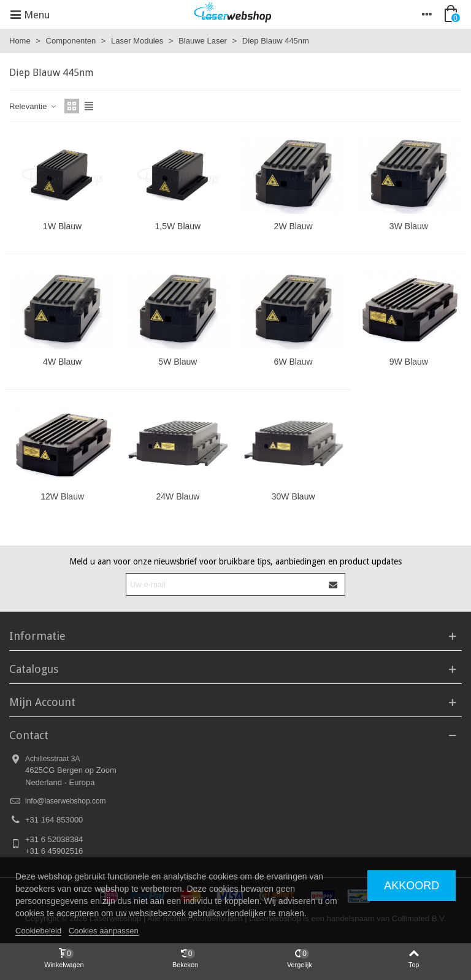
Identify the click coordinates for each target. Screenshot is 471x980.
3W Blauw (409, 226)
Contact (29, 735)
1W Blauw (62, 226)
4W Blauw (62, 362)
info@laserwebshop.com (66, 801)
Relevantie (33, 106)
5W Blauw (178, 362)
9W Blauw (409, 362)
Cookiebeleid (38, 931)
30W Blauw (293, 496)
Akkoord (412, 886)
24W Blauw (178, 496)
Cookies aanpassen (104, 931)
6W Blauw (293, 362)
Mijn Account (42, 702)
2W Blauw (293, 226)
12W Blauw (62, 496)
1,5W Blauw (178, 226)
